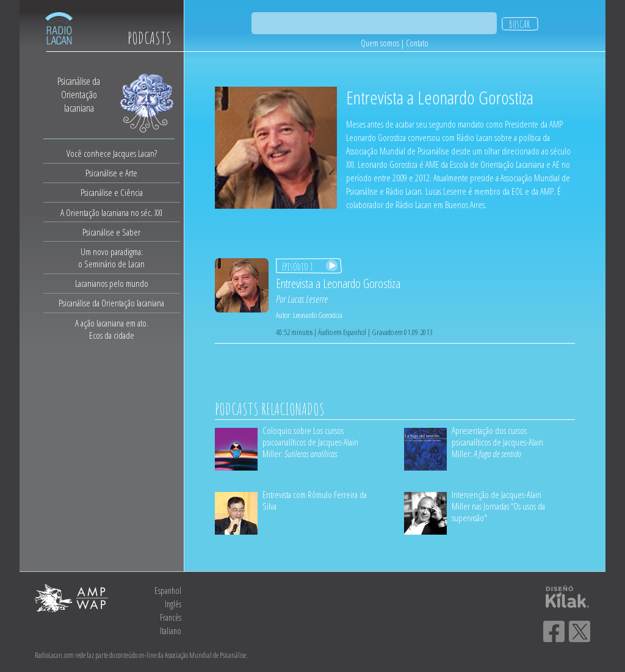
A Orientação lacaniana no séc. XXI (111, 212)
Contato (417, 43)
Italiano (171, 631)
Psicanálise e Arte (111, 173)
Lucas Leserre (308, 299)
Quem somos (380, 43)
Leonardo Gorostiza (318, 315)
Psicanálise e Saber (111, 232)
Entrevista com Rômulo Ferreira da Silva (315, 500)
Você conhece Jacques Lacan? (112, 153)
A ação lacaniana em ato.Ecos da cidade (112, 329)
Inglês (173, 604)
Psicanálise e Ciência (112, 192)
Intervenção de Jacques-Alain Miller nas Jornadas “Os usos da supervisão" (498, 506)
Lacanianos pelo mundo (112, 283)
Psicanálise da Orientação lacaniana (111, 303)
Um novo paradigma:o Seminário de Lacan (111, 258)
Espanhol (168, 591)
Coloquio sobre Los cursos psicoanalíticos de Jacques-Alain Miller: (310, 442)
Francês (171, 617)
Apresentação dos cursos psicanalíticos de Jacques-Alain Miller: (497, 442)
